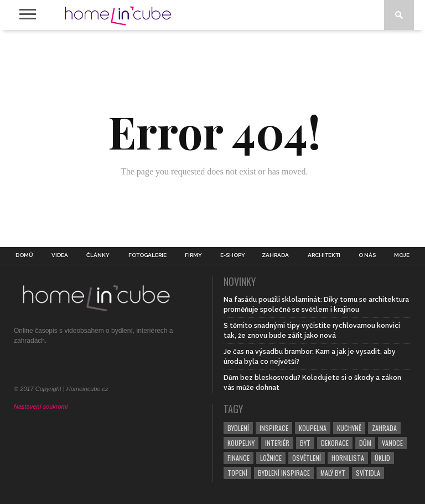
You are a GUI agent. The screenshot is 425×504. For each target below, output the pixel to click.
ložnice (271, 458)
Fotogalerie (147, 255)
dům (365, 443)
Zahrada (275, 255)
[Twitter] (43, 366)
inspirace (274, 428)
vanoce (392, 443)
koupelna (313, 428)
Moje (402, 255)
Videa (60, 255)
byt (305, 443)
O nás (367, 255)
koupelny (241, 443)
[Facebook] (24, 366)
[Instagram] (82, 366)
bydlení (238, 428)
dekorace (335, 443)
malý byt (333, 473)
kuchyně (349, 428)
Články (98, 255)
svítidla (368, 473)
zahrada (384, 428)
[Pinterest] (62, 366)
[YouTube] (101, 366)
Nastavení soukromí (41, 407)
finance (239, 458)
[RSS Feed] (120, 366)
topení (237, 473)
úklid (382, 458)
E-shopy (233, 255)
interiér (277, 443)
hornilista (348, 458)
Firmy (193, 255)
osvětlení (307, 458)
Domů (24, 255)
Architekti (324, 255)
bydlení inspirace (284, 473)
